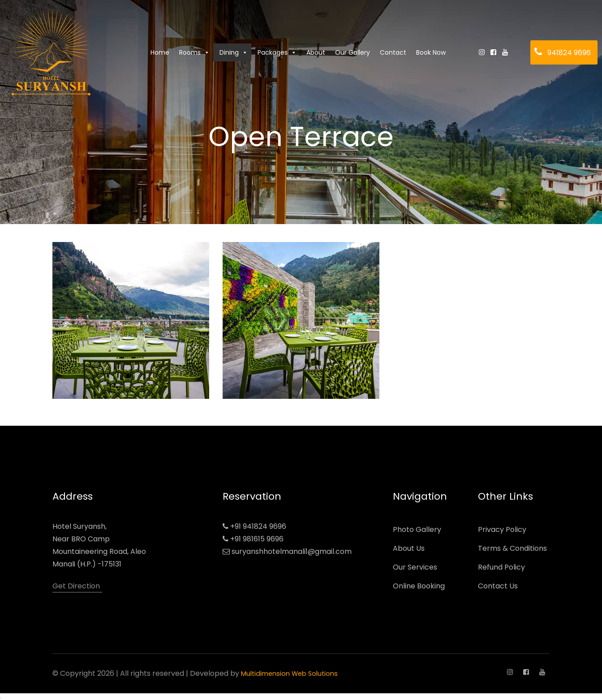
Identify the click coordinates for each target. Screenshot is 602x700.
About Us (409, 548)
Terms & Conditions (512, 548)
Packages (277, 52)
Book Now (431, 52)
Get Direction (76, 586)
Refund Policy (501, 567)
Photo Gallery (417, 529)
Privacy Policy (502, 529)
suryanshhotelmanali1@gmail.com (292, 551)
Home (160, 52)
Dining (234, 52)
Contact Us (498, 586)
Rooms (194, 52)
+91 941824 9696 (258, 526)
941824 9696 (569, 53)
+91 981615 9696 (257, 539)
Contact (393, 52)
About (316, 52)
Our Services (415, 567)
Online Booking (419, 586)
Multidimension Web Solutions (293, 673)
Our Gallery (353, 52)
